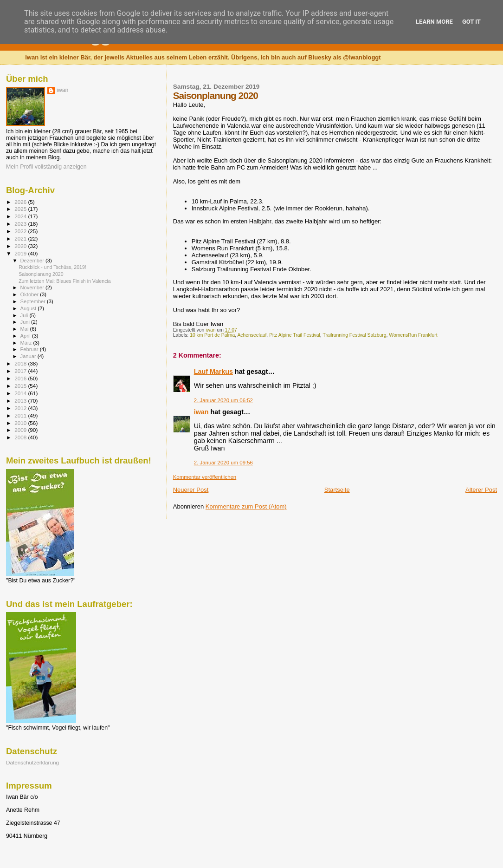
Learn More (434, 22)
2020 (21, 246)
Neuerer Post (191, 490)
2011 (21, 415)
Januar (29, 356)
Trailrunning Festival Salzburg (354, 335)
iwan (201, 412)
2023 (21, 224)
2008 (21, 437)
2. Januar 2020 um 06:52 (223, 400)
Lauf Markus (213, 372)
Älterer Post (481, 490)
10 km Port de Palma (212, 335)
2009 (21, 430)
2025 (21, 209)
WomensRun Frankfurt (413, 335)
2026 (21, 202)
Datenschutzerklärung (32, 762)
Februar (30, 349)
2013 (21, 401)
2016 (21, 378)
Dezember (33, 261)
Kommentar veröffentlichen (205, 477)
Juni (26, 322)
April (26, 336)
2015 (21, 386)
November (33, 287)
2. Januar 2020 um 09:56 (223, 463)
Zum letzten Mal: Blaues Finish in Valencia (65, 281)
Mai (25, 329)
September (34, 301)
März (27, 343)
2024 (21, 216)
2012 (21, 408)
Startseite (337, 490)
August (29, 308)
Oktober (30, 294)
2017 (21, 371)
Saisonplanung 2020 (41, 274)
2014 (21, 393)
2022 (21, 231)
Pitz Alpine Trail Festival (295, 335)
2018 (21, 363)
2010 (21, 423)
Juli (25, 315)
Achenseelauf (252, 335)
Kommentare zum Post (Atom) (246, 506)
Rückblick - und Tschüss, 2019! (52, 267)
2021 (21, 238)
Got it (471, 22)
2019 (21, 253)
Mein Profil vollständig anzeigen (46, 167)
